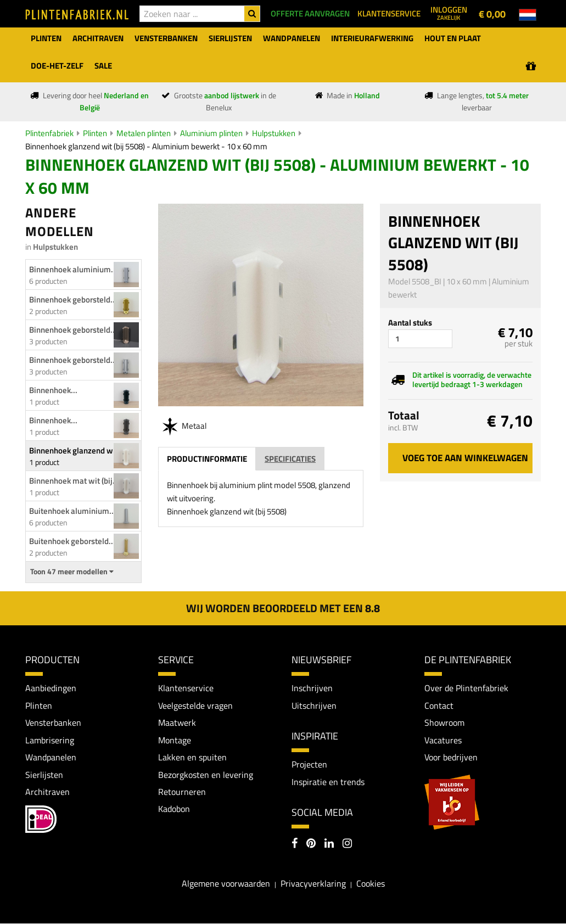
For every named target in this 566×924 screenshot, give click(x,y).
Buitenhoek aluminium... (72, 511)
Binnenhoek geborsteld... (73, 299)
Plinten (95, 133)
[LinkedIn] (329, 845)
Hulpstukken (274, 133)
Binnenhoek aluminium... (73, 269)
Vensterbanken (53, 723)
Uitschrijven (314, 705)
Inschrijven (312, 688)
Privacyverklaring (313, 884)
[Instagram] (347, 845)
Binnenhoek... (53, 390)
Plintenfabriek (49, 133)
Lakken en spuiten (192, 758)
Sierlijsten (44, 775)
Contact (439, 705)
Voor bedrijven (451, 758)
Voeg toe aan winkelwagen (465, 458)
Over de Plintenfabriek (466, 688)
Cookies (371, 884)
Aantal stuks (410, 323)
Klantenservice (186, 688)
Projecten (309, 765)
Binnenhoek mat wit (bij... (74, 481)
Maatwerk (177, 723)
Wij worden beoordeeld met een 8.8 (283, 608)
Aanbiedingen (51, 688)
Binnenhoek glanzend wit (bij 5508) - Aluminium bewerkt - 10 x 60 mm (146, 146)
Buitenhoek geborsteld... (72, 541)
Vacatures (443, 740)
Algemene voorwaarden (226, 884)
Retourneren (182, 792)
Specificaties (290, 459)
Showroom (444, 723)
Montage (175, 740)
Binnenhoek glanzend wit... (77, 450)
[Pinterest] (311, 845)
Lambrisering (50, 740)
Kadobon (174, 809)
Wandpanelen (51, 758)
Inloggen (449, 13)
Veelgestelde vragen (195, 705)
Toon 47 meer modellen (72, 572)
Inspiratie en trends (328, 782)
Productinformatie (207, 459)
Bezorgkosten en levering (206, 775)
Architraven (47, 792)
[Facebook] (295, 845)
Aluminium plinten (211, 133)
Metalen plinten (144, 133)
